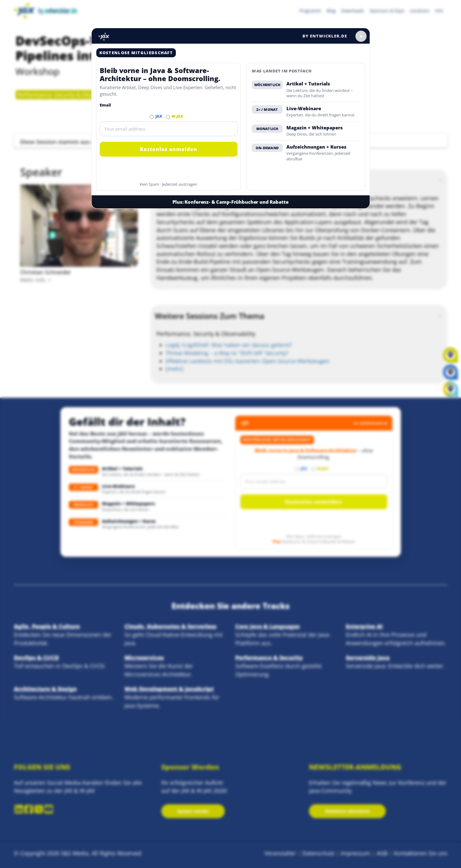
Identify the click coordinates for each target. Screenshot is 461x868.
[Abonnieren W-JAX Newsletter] (168, 117)
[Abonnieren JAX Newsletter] (152, 117)
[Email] (169, 129)
